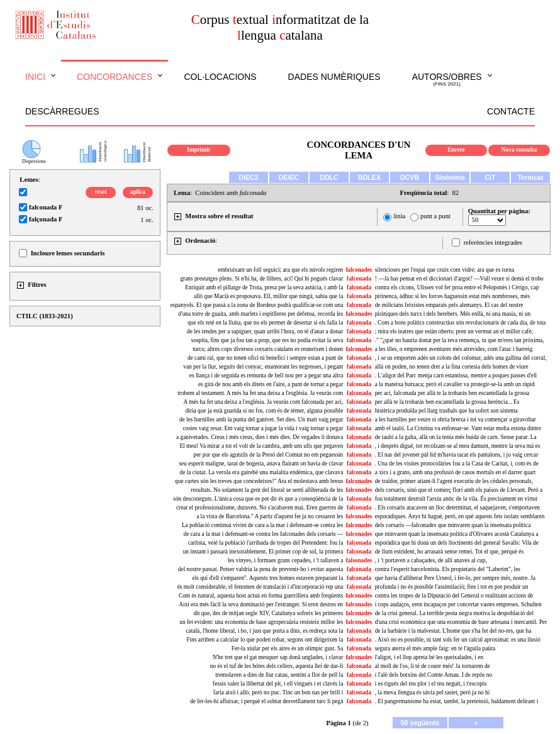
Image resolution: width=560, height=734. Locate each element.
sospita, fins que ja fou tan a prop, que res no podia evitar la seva (267, 340)
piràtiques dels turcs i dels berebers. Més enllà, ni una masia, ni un (453, 314)
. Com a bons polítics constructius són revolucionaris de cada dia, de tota (461, 323)
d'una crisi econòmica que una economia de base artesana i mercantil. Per (461, 622)
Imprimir (199, 150)
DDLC (329, 177)
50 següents (420, 723)
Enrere (456, 150)
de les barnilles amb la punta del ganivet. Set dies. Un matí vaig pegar (261, 420)
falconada (359, 279)
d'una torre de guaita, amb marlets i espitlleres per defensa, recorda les (260, 314)
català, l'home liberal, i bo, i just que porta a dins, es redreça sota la (264, 631)
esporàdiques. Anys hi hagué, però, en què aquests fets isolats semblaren (460, 516)
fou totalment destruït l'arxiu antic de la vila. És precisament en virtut (456, 499)
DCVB (410, 177)
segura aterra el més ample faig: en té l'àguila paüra (435, 648)
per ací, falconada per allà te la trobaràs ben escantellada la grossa (452, 393)
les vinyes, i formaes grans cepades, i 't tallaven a (285, 560)
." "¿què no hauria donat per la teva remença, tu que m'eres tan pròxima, (460, 340)
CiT (490, 177)
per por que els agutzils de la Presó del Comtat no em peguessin (268, 455)
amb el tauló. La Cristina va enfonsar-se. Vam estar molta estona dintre (458, 428)
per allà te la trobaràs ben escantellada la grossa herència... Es (447, 402)
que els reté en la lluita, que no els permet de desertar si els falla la (265, 323)
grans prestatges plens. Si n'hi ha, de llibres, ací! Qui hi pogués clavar (261, 279)
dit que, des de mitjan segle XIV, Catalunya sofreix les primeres (269, 613)
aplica (138, 192)
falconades (359, 270)
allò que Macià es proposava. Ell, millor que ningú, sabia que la (268, 296)
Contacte (511, 111)
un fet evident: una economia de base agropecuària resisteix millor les (261, 622)
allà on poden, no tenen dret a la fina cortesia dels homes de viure (452, 367)
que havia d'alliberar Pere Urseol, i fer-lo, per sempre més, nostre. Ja (455, 578)
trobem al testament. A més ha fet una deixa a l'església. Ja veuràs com (260, 393)
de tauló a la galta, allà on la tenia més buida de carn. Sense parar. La (456, 437)
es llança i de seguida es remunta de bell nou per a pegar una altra (266, 375)
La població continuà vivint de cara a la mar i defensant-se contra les (262, 525)
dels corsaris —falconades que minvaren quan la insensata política (453, 525)
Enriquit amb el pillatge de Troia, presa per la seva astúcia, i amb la (264, 287)
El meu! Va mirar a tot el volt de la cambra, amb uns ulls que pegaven (261, 446)
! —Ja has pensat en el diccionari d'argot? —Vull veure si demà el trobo (459, 279)
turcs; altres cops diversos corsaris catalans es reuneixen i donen (268, 349)
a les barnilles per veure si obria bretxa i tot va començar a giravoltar (456, 420)
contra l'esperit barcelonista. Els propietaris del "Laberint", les (448, 569)
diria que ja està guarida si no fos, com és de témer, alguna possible (265, 411)
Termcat (531, 177)
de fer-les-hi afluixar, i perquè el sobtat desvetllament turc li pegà (266, 701)
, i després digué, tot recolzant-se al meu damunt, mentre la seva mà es (458, 446)
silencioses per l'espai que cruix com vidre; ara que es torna (445, 270)
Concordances (115, 77)
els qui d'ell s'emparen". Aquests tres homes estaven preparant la (268, 578)
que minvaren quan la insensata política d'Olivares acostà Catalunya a (457, 534)
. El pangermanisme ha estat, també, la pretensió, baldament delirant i (457, 701)
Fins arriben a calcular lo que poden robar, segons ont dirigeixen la (265, 640)
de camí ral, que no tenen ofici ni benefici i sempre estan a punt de (265, 358)
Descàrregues (62, 111)
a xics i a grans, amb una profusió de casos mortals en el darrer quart (456, 472)
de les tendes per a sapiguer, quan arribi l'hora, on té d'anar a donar (265, 331)
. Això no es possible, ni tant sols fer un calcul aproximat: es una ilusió (458, 640)
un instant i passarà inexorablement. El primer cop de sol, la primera (263, 552)
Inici (35, 77)
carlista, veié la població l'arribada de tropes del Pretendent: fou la (266, 543)
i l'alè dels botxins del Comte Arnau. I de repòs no (434, 675)
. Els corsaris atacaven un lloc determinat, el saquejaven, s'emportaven (457, 508)
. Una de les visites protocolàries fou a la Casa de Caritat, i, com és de (457, 464)
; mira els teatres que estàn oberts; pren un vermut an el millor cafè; (454, 331)
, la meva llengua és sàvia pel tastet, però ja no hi (433, 692)
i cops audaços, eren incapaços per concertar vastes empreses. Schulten (458, 604)
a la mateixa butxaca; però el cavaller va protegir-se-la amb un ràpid (455, 384)
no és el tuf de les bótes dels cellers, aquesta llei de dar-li (277, 666)
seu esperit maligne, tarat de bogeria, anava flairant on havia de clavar (261, 464)
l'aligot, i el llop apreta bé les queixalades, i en (429, 657)
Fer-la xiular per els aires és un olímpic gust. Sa (288, 648)
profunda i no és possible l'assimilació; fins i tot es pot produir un (452, 587)
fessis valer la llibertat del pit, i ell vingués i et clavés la (278, 684)
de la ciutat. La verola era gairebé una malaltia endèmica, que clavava (262, 472)
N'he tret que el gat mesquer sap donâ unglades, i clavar (278, 657)
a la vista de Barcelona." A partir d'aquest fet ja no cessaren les (270, 516)
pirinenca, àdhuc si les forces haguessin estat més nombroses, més (452, 296)
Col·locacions (220, 77)
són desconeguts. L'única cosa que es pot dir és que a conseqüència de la (258, 499)
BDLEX (369, 177)
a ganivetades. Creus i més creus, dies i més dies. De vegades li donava (260, 437)
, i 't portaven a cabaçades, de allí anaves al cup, (431, 560)
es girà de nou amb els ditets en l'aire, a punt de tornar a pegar (271, 384)
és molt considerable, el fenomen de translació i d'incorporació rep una (260, 587)
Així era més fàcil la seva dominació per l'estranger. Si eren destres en (261, 604)
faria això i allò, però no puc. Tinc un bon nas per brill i (278, 692)
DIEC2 (248, 177)
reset (101, 192)
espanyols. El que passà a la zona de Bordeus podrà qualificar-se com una (257, 305)
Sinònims (450, 177)
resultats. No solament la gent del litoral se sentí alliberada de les (267, 490)
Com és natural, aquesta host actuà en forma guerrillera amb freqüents (261, 596)
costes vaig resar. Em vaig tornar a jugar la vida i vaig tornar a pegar (263, 428)
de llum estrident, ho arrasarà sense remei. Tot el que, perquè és (449, 552)
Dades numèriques (334, 77)
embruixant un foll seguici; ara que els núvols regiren (280, 270)
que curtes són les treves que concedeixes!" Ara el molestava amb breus (259, 481)
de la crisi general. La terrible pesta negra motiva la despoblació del (454, 613)
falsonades (359, 560)
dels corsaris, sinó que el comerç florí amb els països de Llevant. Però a (459, 490)
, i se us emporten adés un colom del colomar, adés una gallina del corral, (461, 358)
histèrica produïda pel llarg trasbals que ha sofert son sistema (446, 411)
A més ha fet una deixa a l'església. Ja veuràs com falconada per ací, (264, 402)
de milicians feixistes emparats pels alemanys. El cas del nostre (449, 305)
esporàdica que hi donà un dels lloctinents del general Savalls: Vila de (457, 543)
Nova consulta (519, 150)
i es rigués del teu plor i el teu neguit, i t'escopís (431, 684)
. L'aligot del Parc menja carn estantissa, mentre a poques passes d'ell (456, 375)
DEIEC (289, 177)
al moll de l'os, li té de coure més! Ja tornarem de (433, 666)
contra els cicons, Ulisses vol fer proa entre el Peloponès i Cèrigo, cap (457, 287)
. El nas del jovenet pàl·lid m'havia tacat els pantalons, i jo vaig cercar (457, 455)
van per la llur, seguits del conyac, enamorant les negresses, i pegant (263, 367)
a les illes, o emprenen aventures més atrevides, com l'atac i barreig (454, 349)
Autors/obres (447, 80)
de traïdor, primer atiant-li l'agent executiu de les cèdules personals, (454, 481)
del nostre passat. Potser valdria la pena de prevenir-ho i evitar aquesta (260, 569)
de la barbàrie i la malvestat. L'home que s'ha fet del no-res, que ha (453, 631)
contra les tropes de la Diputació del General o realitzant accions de (454, 596)
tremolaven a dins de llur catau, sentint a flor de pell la (279, 675)
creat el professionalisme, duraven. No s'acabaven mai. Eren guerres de (260, 508)
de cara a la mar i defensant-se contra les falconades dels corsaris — (263, 534)
